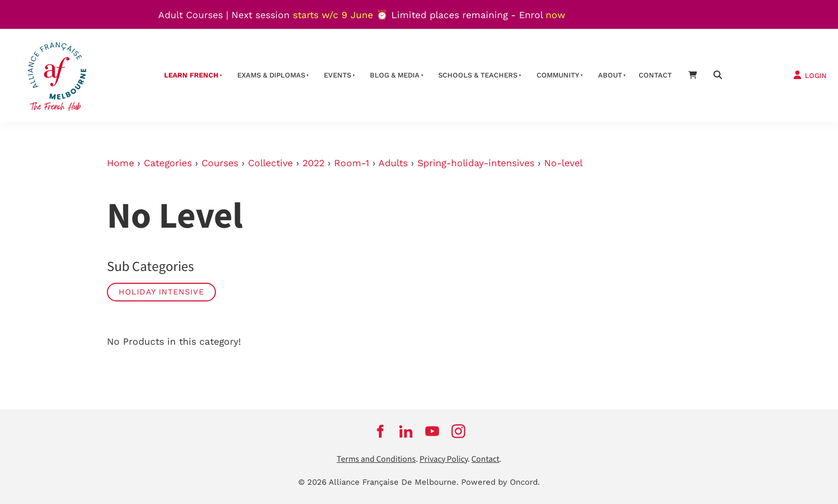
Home (121, 163)
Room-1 (352, 163)
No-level (563, 163)
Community (558, 75)
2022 (313, 163)
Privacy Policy (444, 459)
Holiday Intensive (161, 292)
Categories (168, 163)
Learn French (191, 75)
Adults (393, 163)
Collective (270, 163)
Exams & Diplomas (271, 75)
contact (655, 75)
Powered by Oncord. (501, 482)
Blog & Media (395, 75)
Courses (220, 163)
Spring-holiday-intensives (476, 163)
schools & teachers (478, 75)
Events (337, 75)
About (610, 75)
